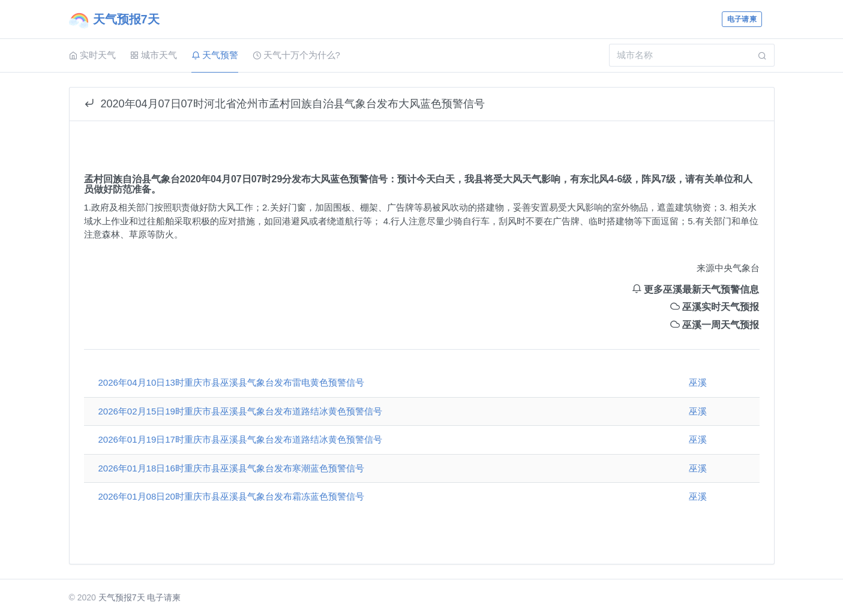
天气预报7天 (122, 597)
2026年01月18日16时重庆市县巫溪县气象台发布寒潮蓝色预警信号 (231, 468)
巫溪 (698, 382)
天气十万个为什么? (296, 55)
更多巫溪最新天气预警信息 (695, 289)
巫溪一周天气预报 (715, 325)
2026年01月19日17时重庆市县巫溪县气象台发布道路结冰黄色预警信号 (240, 439)
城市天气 (154, 55)
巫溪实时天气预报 (715, 307)
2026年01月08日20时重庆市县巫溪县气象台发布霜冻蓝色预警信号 (231, 496)
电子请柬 (742, 19)
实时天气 (92, 55)
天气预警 (215, 55)
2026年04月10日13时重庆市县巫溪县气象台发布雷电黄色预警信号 (231, 382)
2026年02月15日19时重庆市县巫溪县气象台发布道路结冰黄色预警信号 (240, 411)
